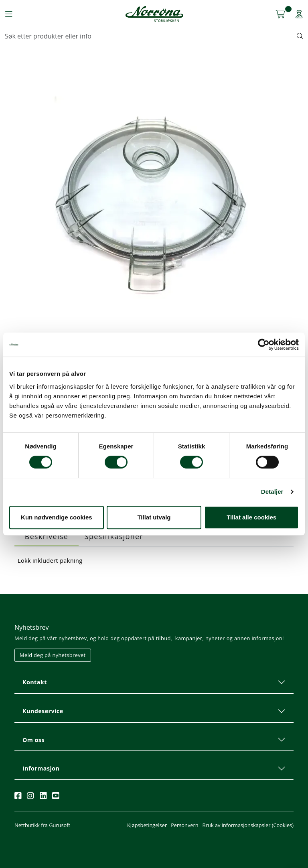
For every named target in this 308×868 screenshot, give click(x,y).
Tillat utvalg (154, 517)
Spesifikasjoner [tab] (114, 536)
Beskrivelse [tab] (47, 536)
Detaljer (272, 492)
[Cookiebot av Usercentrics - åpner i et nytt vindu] (264, 345)
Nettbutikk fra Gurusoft (42, 825)
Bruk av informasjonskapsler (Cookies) (248, 825)
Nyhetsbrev (32, 627)
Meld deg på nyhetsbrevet (53, 655)
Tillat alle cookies (251, 517)
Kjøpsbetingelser (147, 825)
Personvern (184, 825)
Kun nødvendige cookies (57, 517)
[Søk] (151, 36)
